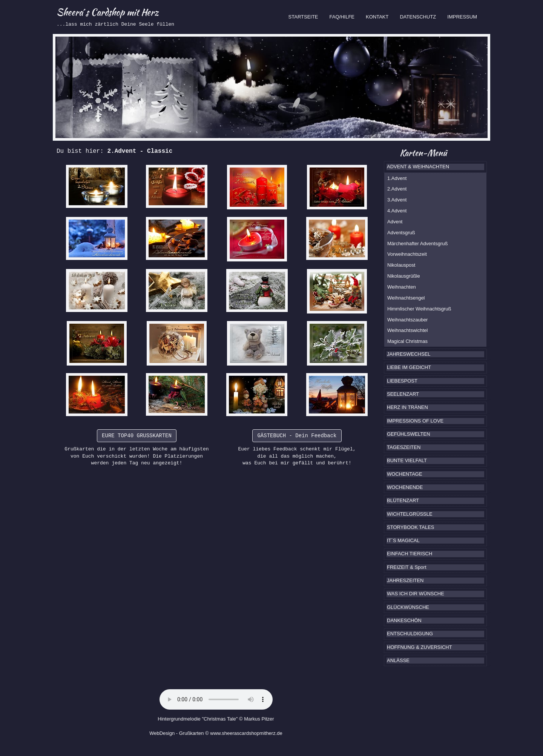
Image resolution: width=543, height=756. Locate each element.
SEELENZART (403, 394)
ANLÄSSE (398, 660)
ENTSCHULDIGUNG (410, 634)
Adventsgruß (401, 233)
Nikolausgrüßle (404, 276)
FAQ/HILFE (342, 17)
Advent (395, 222)
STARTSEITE (306, 16)
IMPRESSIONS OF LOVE (415, 421)
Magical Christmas (407, 341)
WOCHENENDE (405, 487)
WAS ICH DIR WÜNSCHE (416, 594)
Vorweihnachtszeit (407, 254)
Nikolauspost (401, 265)
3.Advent (397, 200)
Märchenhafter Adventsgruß (417, 244)
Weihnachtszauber (407, 320)
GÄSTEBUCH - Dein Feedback (297, 436)
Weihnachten (402, 287)
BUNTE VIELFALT (407, 460)
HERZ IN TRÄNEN (407, 407)
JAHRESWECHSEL (409, 354)
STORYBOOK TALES (410, 527)
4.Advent (397, 211)
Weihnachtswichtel (407, 330)
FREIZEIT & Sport (407, 567)
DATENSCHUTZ (418, 17)
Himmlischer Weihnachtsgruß (419, 309)
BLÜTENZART (403, 500)
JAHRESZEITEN (405, 580)
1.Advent (397, 178)
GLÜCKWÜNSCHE (408, 607)
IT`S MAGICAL (403, 540)
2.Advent (397, 189)
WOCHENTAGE (405, 474)
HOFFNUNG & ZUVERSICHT (420, 647)
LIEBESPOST (402, 381)
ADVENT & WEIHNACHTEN (418, 167)
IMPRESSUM (462, 17)
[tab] (435, 167)
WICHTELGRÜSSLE (410, 514)
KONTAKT (377, 17)
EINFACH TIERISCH (410, 554)
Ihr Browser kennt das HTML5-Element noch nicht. (216, 699)
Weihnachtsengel (406, 298)
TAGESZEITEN (404, 447)
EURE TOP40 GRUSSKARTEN (137, 436)
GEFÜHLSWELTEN (409, 434)
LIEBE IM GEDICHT (409, 367)
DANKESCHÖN (404, 620)
